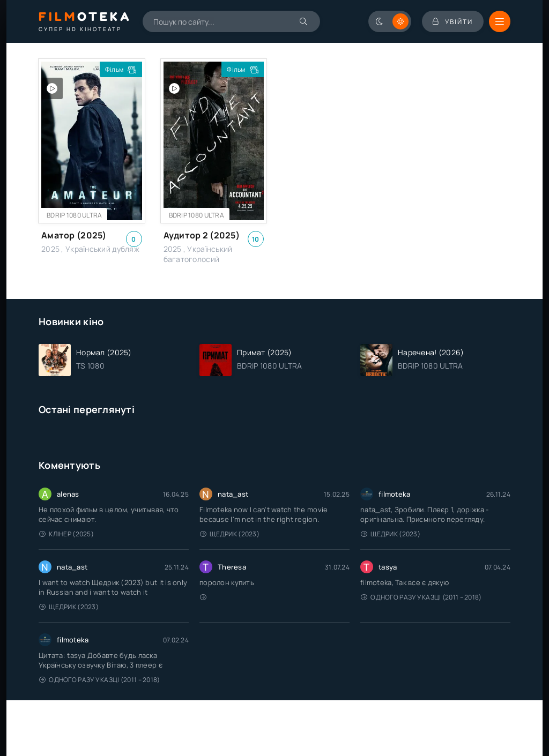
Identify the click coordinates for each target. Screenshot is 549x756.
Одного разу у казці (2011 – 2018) (421, 597)
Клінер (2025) (66, 534)
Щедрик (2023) (230, 534)
